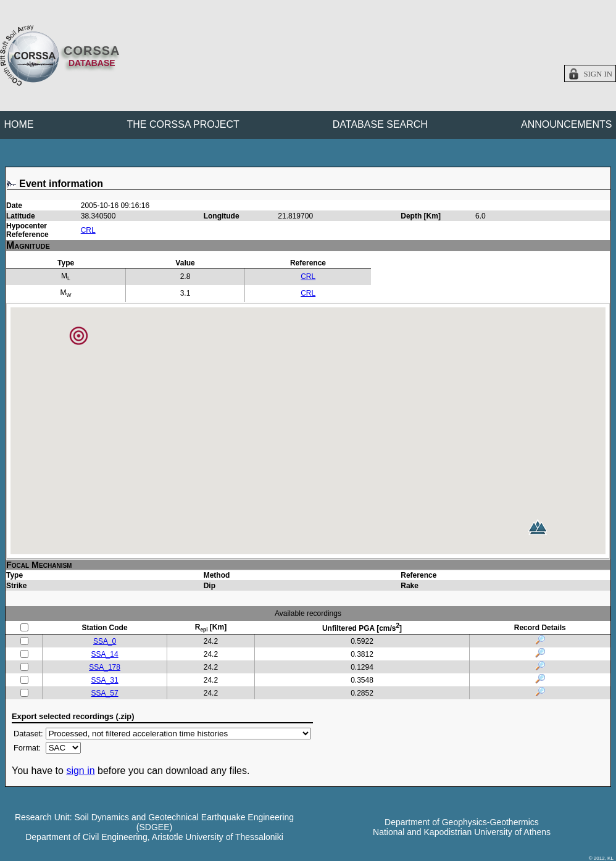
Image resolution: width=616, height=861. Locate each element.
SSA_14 (105, 654)
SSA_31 (105, 680)
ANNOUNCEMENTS (567, 124)
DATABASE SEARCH (380, 124)
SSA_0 (105, 641)
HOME (19, 124)
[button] (538, 527)
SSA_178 (105, 667)
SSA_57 (105, 693)
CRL (88, 230)
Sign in (598, 74)
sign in (80, 771)
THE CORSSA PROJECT (183, 124)
